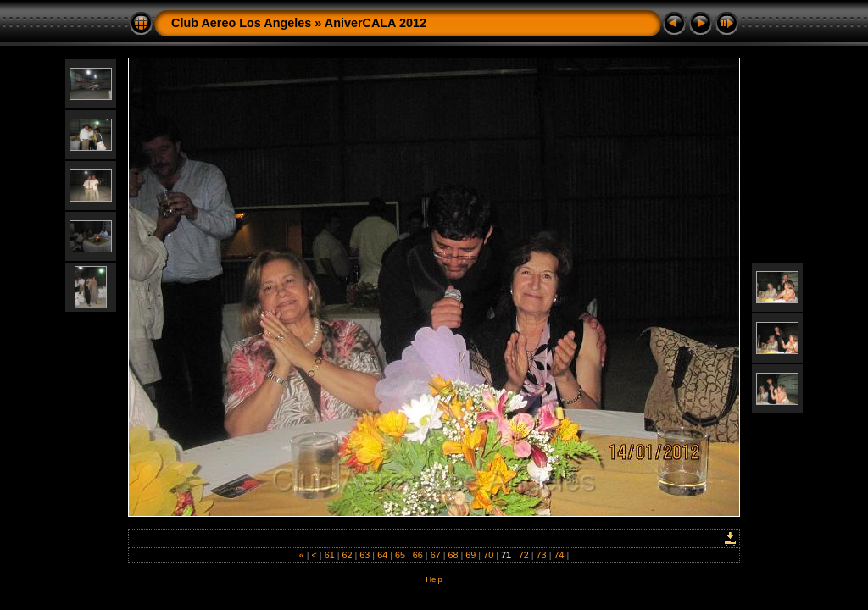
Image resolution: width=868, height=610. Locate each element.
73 (542, 555)
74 (559, 555)
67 (436, 555)
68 (453, 555)
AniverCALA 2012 (376, 23)
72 (524, 555)
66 (418, 555)
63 (364, 555)
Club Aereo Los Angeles (241, 23)
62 (348, 555)
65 (400, 555)
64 (382, 555)
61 (330, 555)
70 (488, 555)
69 (470, 555)
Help (434, 579)
